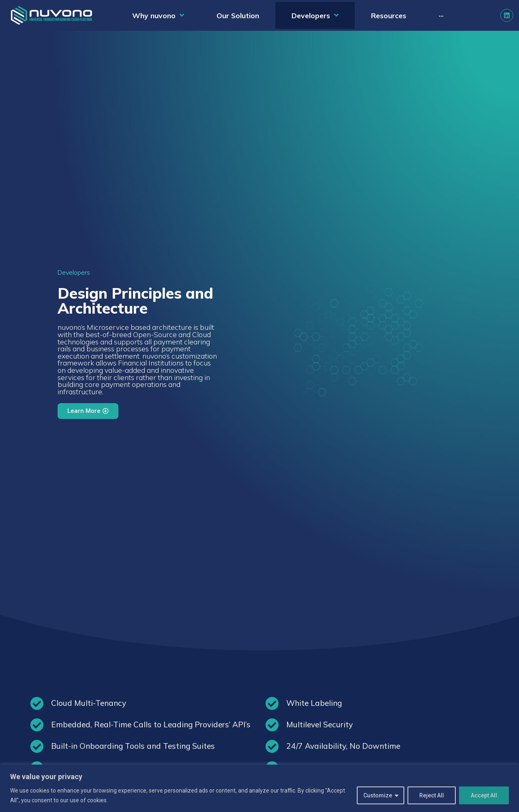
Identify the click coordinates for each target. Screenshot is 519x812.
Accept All (484, 795)
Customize (378, 795)
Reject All (432, 795)
